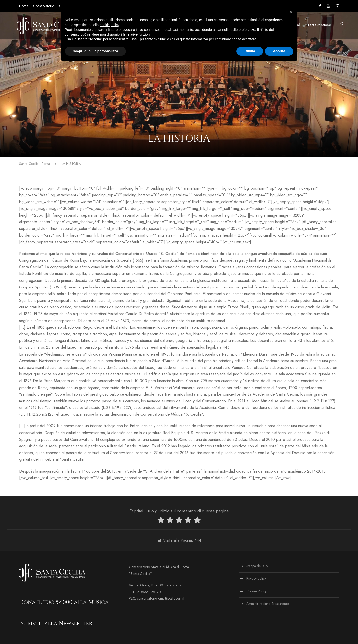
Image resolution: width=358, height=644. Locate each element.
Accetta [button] (279, 51)
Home (24, 6)
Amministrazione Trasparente (268, 604)
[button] (291, 12)
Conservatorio (44, 6)
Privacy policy (256, 579)
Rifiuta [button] (250, 51)
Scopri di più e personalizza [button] (95, 51)
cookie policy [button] (109, 25)
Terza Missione (319, 25)
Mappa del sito (257, 566)
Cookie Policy (256, 591)
